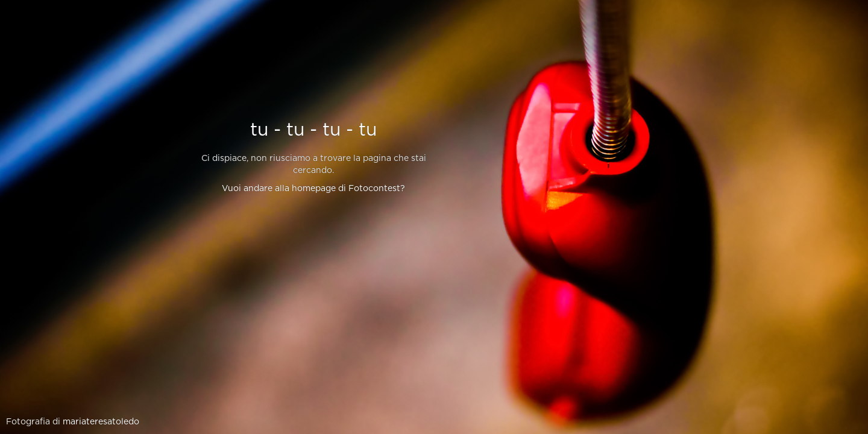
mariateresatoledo (101, 422)
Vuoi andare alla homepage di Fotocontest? (313, 189)
